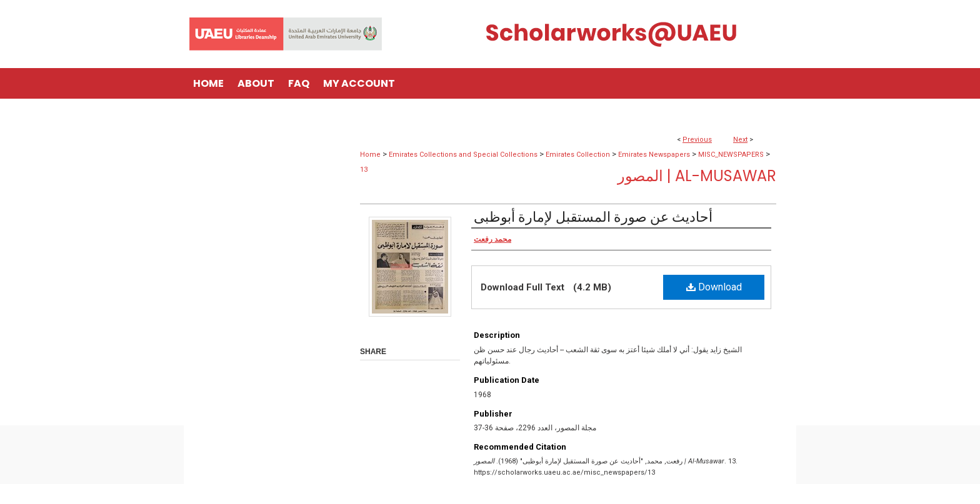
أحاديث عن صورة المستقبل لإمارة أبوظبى (593, 217)
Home (370, 155)
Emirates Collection (578, 155)
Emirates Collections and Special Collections (463, 155)
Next (740, 140)
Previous (697, 140)
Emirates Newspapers (654, 155)
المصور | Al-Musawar (697, 176)
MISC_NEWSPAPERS (731, 155)
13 (364, 170)
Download (714, 287)
